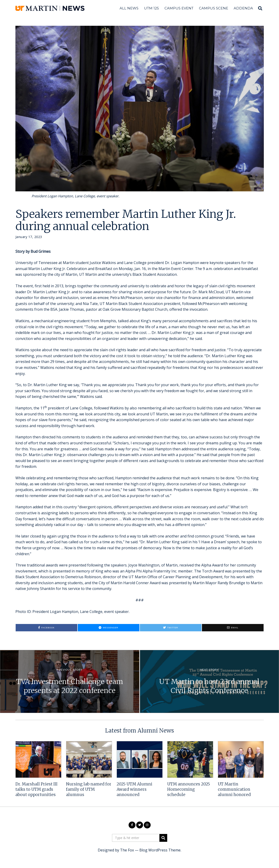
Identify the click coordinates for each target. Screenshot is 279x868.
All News (129, 8)
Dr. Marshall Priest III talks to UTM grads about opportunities (36, 789)
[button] (163, 838)
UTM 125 (151, 8)
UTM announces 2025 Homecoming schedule (189, 789)
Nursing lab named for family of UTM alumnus (89, 789)
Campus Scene (214, 8)
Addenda (243, 8)
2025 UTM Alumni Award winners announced (134, 789)
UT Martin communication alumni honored (234, 789)
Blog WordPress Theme (160, 850)
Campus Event (179, 8)
